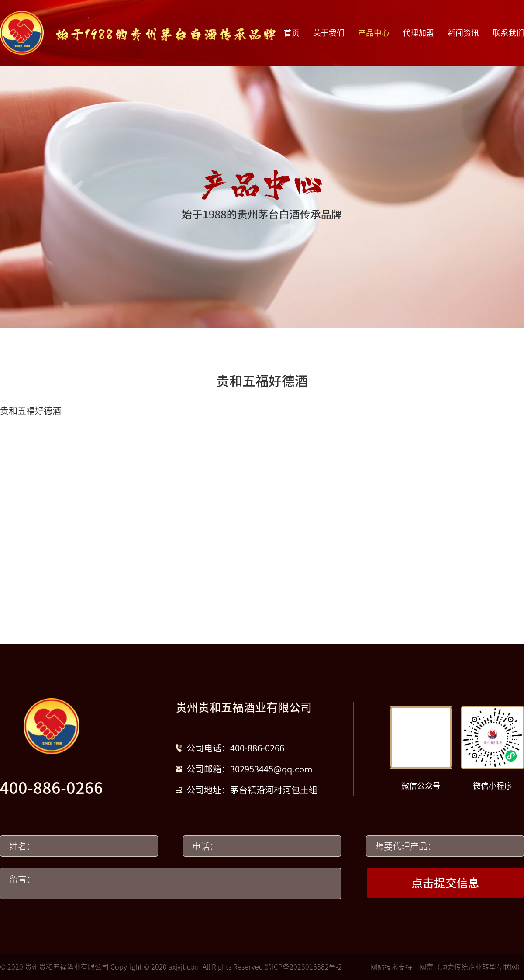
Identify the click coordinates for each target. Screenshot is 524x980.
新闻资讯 (463, 33)
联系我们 (508, 33)
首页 (292, 33)
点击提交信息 (445, 883)
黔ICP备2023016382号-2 (303, 967)
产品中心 (374, 33)
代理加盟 (418, 33)
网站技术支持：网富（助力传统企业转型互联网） (447, 967)
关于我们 (329, 33)
